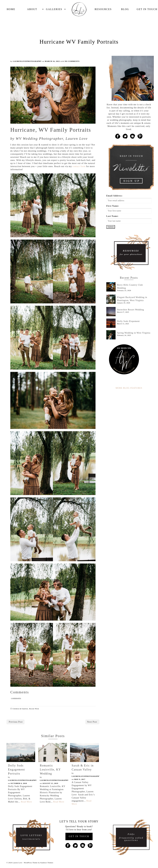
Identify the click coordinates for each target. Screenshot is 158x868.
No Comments (72, 61)
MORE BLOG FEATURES (129, 388)
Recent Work (34, 709)
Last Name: (112, 216)
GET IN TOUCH (79, 836)
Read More (26, 802)
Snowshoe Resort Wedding (131, 310)
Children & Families (20, 709)
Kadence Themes (47, 863)
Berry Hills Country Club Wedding (130, 286)
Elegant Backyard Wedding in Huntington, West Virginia (132, 299)
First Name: (113, 206)
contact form (79, 166)
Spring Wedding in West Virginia (134, 333)
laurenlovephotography (27, 61)
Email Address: (114, 196)
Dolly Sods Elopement (128, 321)
